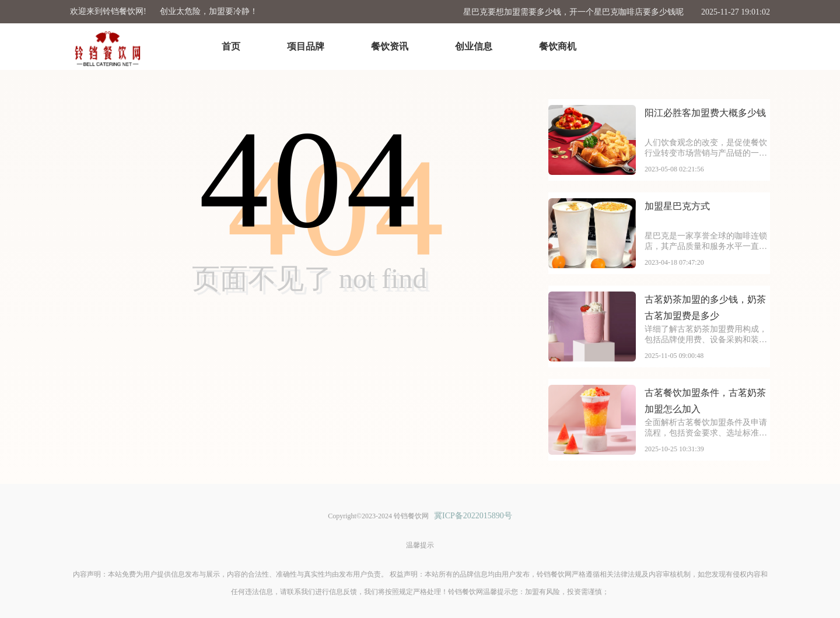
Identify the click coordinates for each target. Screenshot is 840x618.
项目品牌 (306, 46)
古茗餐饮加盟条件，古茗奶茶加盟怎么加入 (705, 401)
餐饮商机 (558, 46)
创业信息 (474, 46)
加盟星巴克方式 (677, 206)
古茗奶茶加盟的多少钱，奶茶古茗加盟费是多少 (705, 308)
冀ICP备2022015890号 (473, 516)
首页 (231, 46)
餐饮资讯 (390, 46)
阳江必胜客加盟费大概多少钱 (705, 113)
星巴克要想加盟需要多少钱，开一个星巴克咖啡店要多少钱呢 (573, 12)
